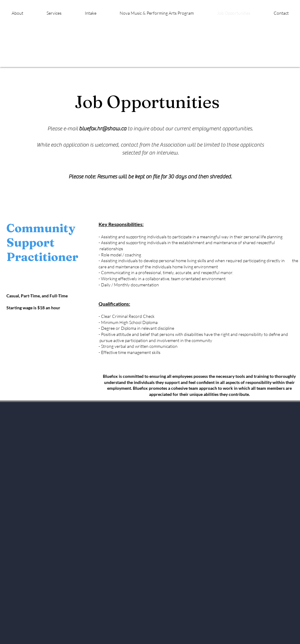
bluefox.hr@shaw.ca (103, 129)
